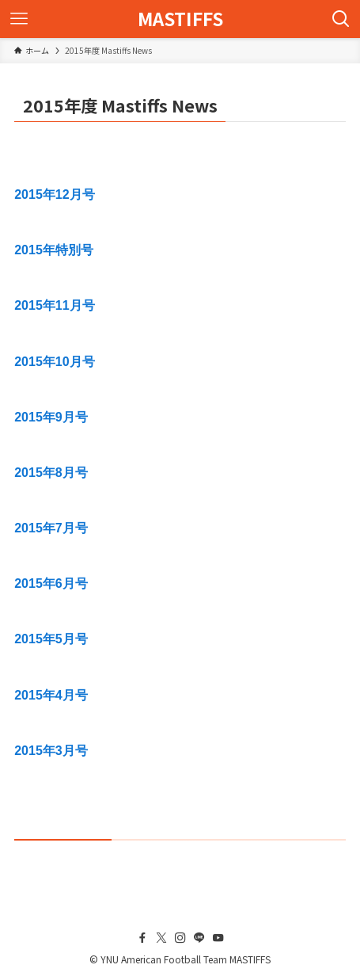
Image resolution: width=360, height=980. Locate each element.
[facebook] (142, 938)
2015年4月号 (51, 695)
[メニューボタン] (19, 19)
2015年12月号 (54, 194)
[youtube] (218, 938)
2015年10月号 (54, 362)
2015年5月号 (51, 639)
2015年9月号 (51, 417)
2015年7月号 (51, 528)
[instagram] (180, 938)
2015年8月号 (51, 473)
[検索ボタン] (341, 19)
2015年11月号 (54, 305)
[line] (199, 938)
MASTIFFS (180, 19)
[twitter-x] (161, 938)
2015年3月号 (51, 751)
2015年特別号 (54, 250)
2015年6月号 (51, 583)
